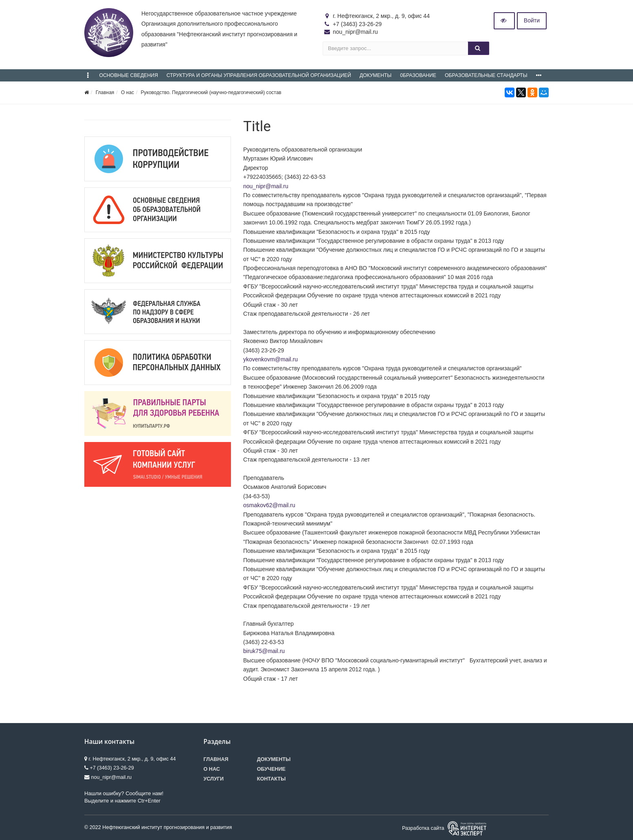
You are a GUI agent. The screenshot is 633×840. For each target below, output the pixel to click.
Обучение (271, 769)
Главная (105, 92)
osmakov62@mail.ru (269, 505)
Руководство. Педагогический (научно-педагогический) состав (211, 92)
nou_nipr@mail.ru (266, 186)
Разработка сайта (444, 828)
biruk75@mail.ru (264, 651)
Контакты (271, 779)
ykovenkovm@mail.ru (270, 359)
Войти (532, 20)
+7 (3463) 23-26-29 (357, 24)
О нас (127, 92)
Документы (274, 759)
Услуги (214, 779)
